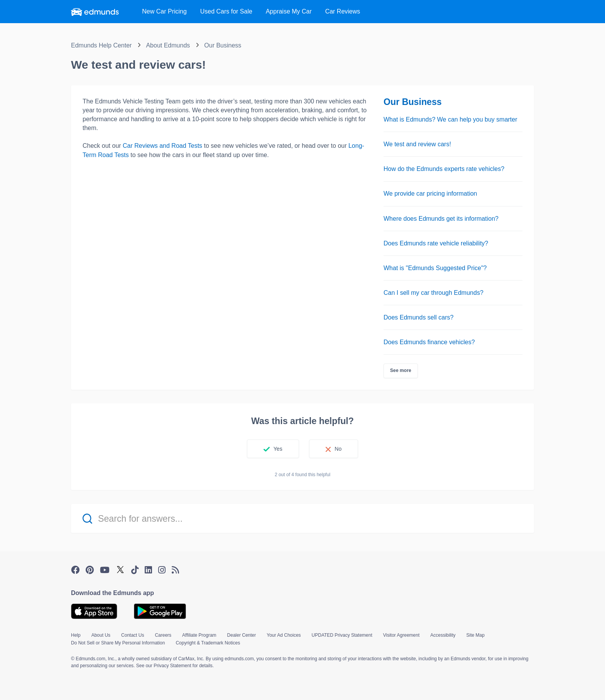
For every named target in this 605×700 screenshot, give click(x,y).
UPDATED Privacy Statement (342, 635)
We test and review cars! (417, 144)
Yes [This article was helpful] (278, 449)
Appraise (289, 11)
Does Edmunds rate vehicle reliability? (436, 243)
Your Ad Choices (284, 635)
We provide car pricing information (430, 194)
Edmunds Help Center (101, 45)
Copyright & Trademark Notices (208, 643)
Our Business (223, 45)
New (164, 11)
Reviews (343, 11)
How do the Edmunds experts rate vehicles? (444, 169)
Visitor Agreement (401, 635)
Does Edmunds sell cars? (418, 317)
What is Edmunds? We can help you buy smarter (450, 119)
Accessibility (443, 635)
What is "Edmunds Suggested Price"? (435, 268)
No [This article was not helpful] (338, 449)
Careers (163, 635)
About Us (101, 635)
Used (226, 11)
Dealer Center (242, 635)
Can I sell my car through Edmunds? (433, 293)
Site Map (476, 635)
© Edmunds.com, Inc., (94, 659)
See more (401, 370)
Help (76, 635)
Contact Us (133, 635)
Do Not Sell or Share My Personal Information (118, 643)
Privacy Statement (172, 666)
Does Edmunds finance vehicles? (429, 342)
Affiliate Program (199, 635)
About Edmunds (168, 45)
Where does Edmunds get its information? (441, 219)
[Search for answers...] (302, 518)
